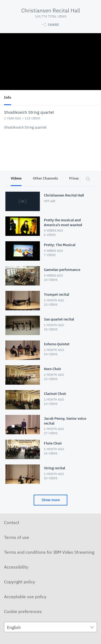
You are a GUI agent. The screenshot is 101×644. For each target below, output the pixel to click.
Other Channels (45, 178)
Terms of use (17, 537)
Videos (16, 178)
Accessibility (16, 567)
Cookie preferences (23, 611)
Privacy (75, 178)
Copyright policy (20, 582)
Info (8, 97)
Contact (12, 522)
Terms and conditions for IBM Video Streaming (49, 552)
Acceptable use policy (25, 597)
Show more (51, 500)
